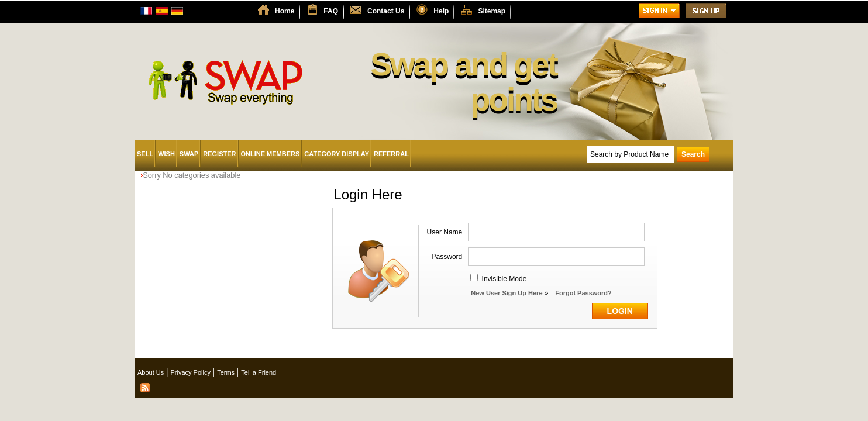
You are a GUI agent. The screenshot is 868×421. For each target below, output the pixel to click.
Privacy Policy (190, 372)
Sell (145, 154)
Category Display (337, 154)
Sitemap (492, 11)
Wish (166, 154)
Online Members (271, 154)
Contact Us (386, 11)
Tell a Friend (259, 372)
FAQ (331, 11)
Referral (391, 154)
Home (285, 11)
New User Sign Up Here (507, 293)
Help (441, 11)
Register (219, 154)
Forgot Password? (583, 293)
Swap (189, 154)
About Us (151, 372)
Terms (226, 372)
